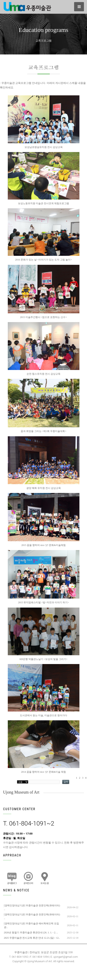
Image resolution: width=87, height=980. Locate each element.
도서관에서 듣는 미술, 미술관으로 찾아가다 (43, 715)
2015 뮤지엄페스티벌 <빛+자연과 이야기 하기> (43, 602)
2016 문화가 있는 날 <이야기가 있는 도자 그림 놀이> (44, 260)
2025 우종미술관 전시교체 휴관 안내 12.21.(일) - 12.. (32, 938)
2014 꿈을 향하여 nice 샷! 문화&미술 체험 (43, 772)
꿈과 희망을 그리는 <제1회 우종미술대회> (44, 431)
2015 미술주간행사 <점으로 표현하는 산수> (44, 317)
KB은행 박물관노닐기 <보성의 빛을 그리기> (43, 659)
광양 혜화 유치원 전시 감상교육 (44, 488)
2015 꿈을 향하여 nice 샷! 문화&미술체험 (43, 545)
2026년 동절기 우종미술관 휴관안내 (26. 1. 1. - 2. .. (31, 933)
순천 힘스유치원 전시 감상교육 (43, 374)
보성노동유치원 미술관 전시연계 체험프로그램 (43, 203)
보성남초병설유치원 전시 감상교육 (44, 147)
